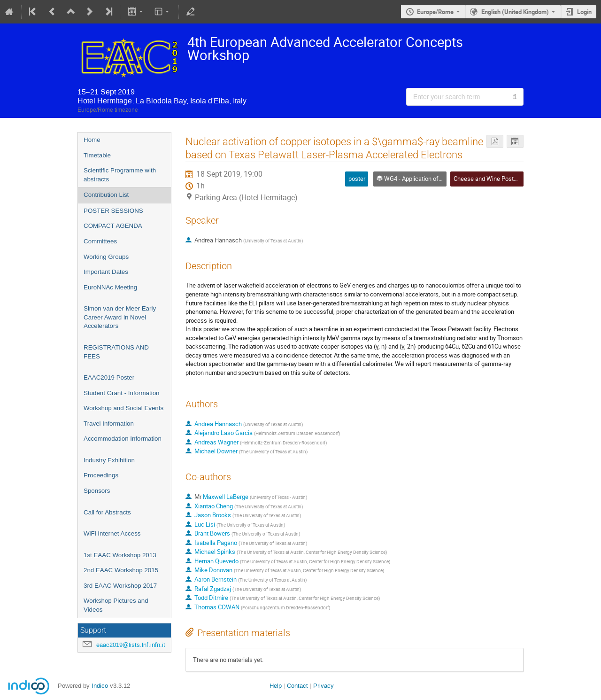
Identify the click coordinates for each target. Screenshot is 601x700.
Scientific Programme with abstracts (120, 175)
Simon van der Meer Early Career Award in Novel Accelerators (120, 317)
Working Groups (106, 257)
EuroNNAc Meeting (110, 287)
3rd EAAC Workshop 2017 (120, 586)
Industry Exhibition (109, 460)
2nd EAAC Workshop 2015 (121, 570)
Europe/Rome (435, 12)
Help (276, 686)
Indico (100, 686)
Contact (297, 686)
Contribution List (106, 195)
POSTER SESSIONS (113, 211)
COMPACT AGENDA (113, 226)
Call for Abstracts (107, 512)
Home (92, 140)
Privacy (324, 686)
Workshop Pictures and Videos (116, 605)
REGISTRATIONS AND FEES (116, 352)
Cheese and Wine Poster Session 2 (500, 179)
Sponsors (97, 491)
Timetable (97, 155)
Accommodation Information (123, 439)
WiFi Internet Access (112, 533)
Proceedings (101, 475)
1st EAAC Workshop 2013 (120, 555)
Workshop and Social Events (123, 408)
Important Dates (106, 272)
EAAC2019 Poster (109, 377)
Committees (100, 241)
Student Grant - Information (122, 393)
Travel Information (109, 424)
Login (584, 12)
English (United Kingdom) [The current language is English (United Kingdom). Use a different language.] (515, 12)
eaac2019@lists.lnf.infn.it (131, 645)
